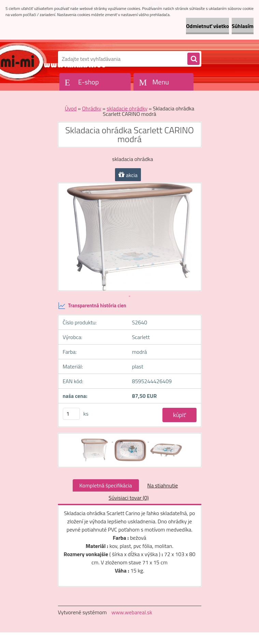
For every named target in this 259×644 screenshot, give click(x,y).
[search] (193, 59)
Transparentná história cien (92, 306)
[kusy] (71, 414)
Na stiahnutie (163, 485)
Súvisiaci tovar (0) (128, 498)
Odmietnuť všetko (207, 26)
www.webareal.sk (132, 612)
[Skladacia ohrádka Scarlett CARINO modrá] (95, 440)
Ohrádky (92, 108)
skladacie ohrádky (127, 108)
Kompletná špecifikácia (106, 485)
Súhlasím (243, 26)
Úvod (71, 108)
